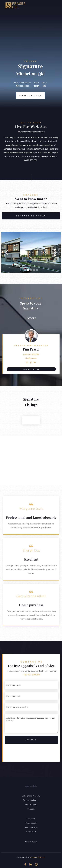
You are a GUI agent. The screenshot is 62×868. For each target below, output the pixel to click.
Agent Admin (31, 786)
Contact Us (31, 832)
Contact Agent (31, 369)
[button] (7, 252)
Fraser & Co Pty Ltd (38, 857)
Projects (31, 809)
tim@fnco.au (31, 358)
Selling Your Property (31, 796)
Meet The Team (31, 827)
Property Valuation (31, 800)
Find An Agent (31, 804)
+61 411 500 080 (31, 354)
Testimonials (31, 823)
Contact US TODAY (31, 216)
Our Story (31, 819)
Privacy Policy (31, 841)
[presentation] (32, 750)
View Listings (30, 95)
